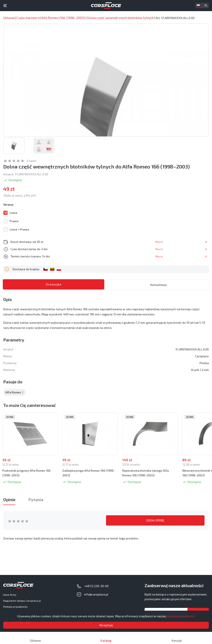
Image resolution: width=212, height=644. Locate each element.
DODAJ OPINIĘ (155, 521)
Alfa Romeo (14, 392)
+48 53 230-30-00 (96, 586)
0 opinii (31, 161)
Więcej (198, 242)
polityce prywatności (181, 616)
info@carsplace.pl (96, 594)
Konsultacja (158, 284)
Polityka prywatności (15, 607)
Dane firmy (10, 595)
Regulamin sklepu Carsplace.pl (22, 601)
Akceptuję (106, 625)
